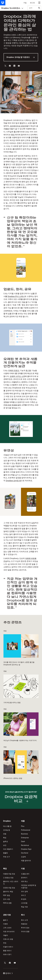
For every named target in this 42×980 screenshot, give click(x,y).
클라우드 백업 (8, 891)
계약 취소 (24, 881)
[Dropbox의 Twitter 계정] (5, 963)
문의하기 (24, 878)
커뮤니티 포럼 (8, 939)
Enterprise (25, 838)
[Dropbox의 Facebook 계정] (10, 963)
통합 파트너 (7, 951)
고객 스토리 (7, 928)
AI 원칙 (24, 899)
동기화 (28, 370)
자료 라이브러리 (9, 931)
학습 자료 (24, 907)
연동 (5, 834)
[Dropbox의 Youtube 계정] (15, 963)
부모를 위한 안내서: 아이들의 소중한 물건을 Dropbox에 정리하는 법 (19, 663)
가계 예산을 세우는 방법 (12, 702)
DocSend (25, 853)
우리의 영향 (25, 931)
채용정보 (24, 924)
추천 (5, 943)
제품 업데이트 (26, 861)
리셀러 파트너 (8, 947)
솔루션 (5, 841)
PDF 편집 (7, 895)
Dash (23, 841)
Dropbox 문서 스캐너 (16, 296)
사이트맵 (24, 903)
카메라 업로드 (14, 370)
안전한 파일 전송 (9, 888)
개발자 (5, 935)
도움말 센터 (25, 874)
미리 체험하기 (8, 849)
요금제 (23, 857)
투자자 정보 (25, 928)
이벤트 (5, 924)
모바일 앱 (6, 830)
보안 (5, 845)
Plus (23, 826)
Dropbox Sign (26, 849)
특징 (5, 838)
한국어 (8, 973)
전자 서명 (6, 899)
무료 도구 (6, 857)
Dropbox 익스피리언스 (12, 8)
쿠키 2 (23, 895)
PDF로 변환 (7, 903)
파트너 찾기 (7, 954)
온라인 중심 (26, 43)
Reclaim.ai (25, 845)
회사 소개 (24, 920)
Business (24, 834)
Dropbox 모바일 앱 (13, 481)
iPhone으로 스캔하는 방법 (13, 778)
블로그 (5, 920)
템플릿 (5, 853)
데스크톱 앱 (7, 826)
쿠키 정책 (24, 891)
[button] (21, 165)
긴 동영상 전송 (8, 878)
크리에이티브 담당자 (18, 126)
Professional (26, 830)
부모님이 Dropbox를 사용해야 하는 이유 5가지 (20, 740)
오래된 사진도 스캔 (17, 376)
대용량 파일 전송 (9, 874)
